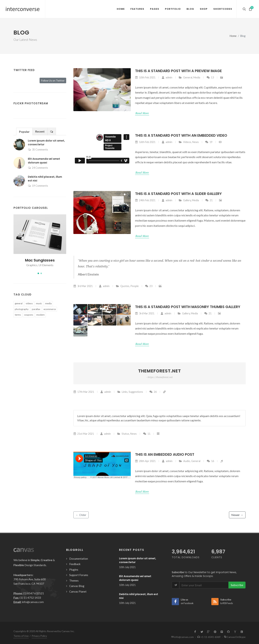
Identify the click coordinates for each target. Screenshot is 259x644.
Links (125, 392)
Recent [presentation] (40, 131)
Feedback (75, 564)
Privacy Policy (39, 636)
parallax (36, 309)
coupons (29, 315)
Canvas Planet (78, 591)
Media (197, 77)
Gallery (187, 200)
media (48, 303)
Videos (187, 142)
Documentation (79, 559)
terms (18, 315)
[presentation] (52, 131)
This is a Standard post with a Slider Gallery (178, 194)
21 (209, 200)
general (19, 303)
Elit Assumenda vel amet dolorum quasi (44, 161)
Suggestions (136, 392)
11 (147, 434)
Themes (74, 581)
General (188, 77)
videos (29, 303)
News (196, 142)
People (135, 286)
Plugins (74, 570)
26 (153, 392)
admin (167, 77)
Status (125, 434)
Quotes (125, 286)
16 (210, 461)
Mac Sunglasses (40, 260)
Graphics (32, 265)
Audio (187, 461)
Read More (142, 113)
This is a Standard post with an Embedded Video (181, 135)
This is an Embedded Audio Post (165, 454)
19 (209, 142)
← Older (81, 515)
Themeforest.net (160, 373)
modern (40, 315)
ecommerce (50, 309)
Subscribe (237, 585)
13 (210, 77)
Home (233, 36)
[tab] (24, 131)
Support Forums (79, 575)
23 (149, 286)
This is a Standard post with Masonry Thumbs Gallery (188, 307)
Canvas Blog (77, 586)
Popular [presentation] (24, 132)
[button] (38, 273)
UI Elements (46, 265)
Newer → (237, 515)
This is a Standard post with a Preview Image (178, 71)
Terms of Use (21, 636)
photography (22, 309)
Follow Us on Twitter (53, 80)
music (39, 303)
